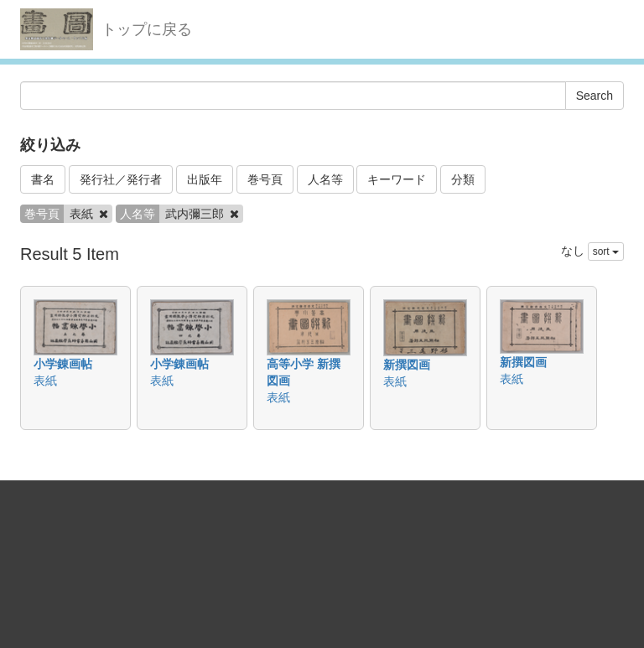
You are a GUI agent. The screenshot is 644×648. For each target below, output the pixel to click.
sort (606, 251)
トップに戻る (147, 29)
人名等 (325, 179)
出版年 (205, 179)
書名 (43, 179)
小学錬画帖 (63, 364)
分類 (463, 179)
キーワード (397, 179)
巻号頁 (265, 179)
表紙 (45, 381)
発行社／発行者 (121, 179)
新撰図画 (407, 365)
